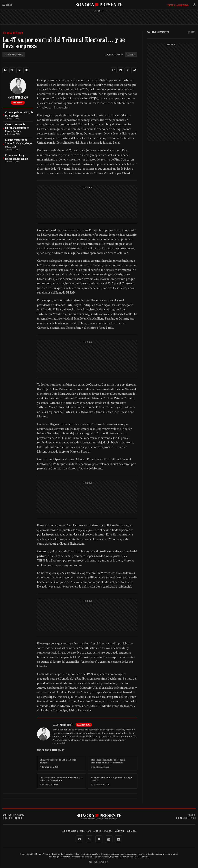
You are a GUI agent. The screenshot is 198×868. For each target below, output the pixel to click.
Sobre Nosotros (70, 831)
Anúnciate (119, 831)
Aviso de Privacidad (103, 831)
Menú (7, 5)
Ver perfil (18, 102)
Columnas (131, 54)
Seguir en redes (84, 725)
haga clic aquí (116, 857)
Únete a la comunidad (178, 5)
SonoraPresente (99, 5)
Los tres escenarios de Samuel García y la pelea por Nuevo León (61, 779)
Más (192, 32)
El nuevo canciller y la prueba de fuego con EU (111, 779)
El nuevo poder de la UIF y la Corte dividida (58, 761)
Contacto (131, 831)
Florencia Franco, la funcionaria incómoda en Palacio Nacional (108, 761)
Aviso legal (86, 831)
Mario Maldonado (14, 55)
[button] (114, 70)
